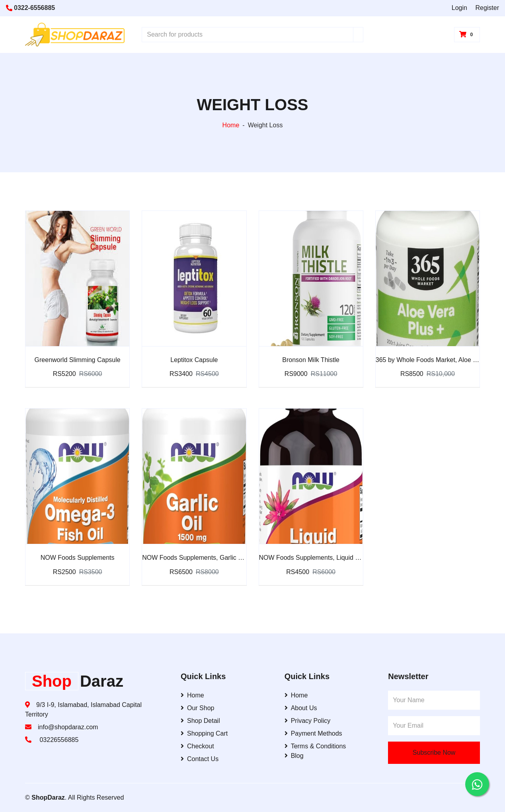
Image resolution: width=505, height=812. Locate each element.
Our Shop (197, 708)
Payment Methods (313, 733)
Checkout (197, 746)
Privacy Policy (308, 721)
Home (231, 125)
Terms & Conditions (315, 746)
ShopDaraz (48, 797)
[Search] (358, 35)
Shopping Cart (204, 733)
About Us (301, 708)
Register (487, 8)
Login (459, 8)
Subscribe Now (434, 753)
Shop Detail (200, 721)
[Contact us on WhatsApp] (477, 784)
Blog (294, 756)
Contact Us (200, 759)
